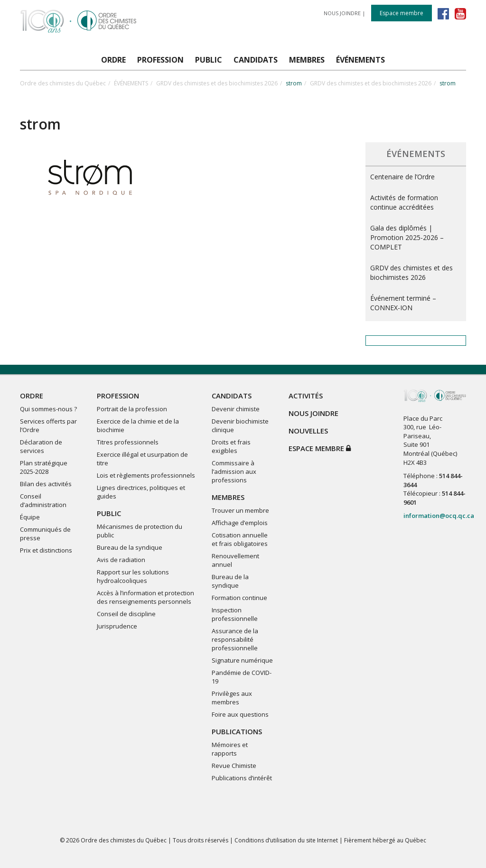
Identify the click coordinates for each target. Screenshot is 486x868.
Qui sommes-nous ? (48, 409)
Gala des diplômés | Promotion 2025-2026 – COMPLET (407, 237)
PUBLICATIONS (237, 731)
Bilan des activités (46, 484)
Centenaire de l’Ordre (402, 177)
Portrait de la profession (132, 409)
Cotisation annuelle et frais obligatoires (240, 539)
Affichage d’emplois (240, 523)
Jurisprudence (117, 626)
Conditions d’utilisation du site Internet (286, 840)
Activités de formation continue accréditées (404, 202)
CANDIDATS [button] (256, 60)
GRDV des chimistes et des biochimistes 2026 (217, 83)
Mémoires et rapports (230, 749)
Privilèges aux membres (232, 698)
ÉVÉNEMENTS (131, 83)
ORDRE (32, 396)
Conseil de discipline (126, 614)
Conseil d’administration (43, 500)
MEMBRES (228, 497)
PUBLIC (109, 513)
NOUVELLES (308, 431)
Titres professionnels (128, 442)
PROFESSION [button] (160, 60)
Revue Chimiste (234, 766)
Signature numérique (242, 660)
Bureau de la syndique (130, 547)
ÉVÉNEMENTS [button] (360, 60)
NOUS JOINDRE (342, 13)
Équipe (30, 517)
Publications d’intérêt (242, 778)
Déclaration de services (41, 446)
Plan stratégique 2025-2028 (44, 467)
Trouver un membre (240, 510)
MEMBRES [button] (307, 60)
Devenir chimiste (236, 409)
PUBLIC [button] (209, 60)
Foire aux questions (240, 714)
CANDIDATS (232, 396)
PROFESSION (118, 396)
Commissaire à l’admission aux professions (234, 471)
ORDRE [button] (113, 60)
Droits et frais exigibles (231, 446)
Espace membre (402, 13)
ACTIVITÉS (306, 396)
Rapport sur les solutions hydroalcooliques (133, 576)
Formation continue (239, 598)
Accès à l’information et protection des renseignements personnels (145, 597)
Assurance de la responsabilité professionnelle (235, 639)
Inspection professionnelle (235, 614)
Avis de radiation (121, 560)
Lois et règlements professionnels (146, 475)
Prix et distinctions (46, 550)
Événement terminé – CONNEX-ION (403, 303)
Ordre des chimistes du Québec (63, 83)
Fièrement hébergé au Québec (385, 840)
